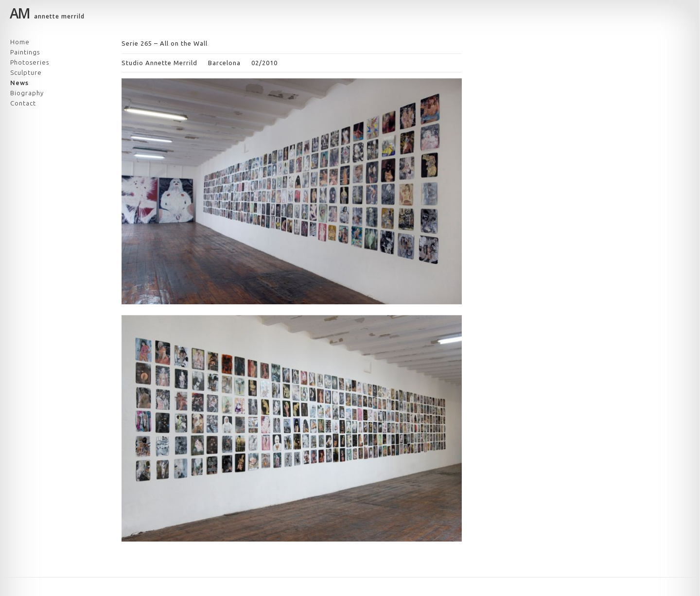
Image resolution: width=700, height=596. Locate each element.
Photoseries (30, 62)
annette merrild (47, 15)
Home (20, 42)
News (19, 83)
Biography (27, 93)
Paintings (25, 52)
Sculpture (26, 72)
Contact (23, 103)
